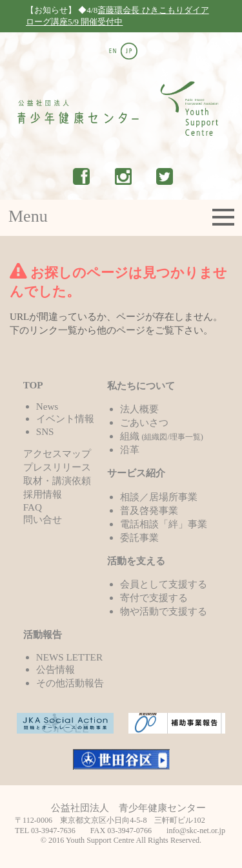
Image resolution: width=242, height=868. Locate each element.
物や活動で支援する (164, 611)
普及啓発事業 (149, 510)
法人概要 (139, 409)
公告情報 (55, 669)
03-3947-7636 (53, 831)
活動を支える (136, 561)
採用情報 (43, 494)
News (47, 406)
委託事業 (139, 537)
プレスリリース (57, 467)
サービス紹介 (136, 473)
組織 (162, 436)
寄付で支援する (154, 598)
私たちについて (141, 386)
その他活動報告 (70, 683)
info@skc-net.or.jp (196, 831)
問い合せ (43, 519)
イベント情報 (65, 418)
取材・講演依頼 (57, 481)
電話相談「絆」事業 (164, 524)
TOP (33, 385)
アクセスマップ (57, 453)
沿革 (130, 450)
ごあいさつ (144, 422)
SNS (45, 431)
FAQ (33, 507)
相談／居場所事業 (159, 497)
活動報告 (43, 634)
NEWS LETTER (69, 657)
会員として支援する (164, 584)
